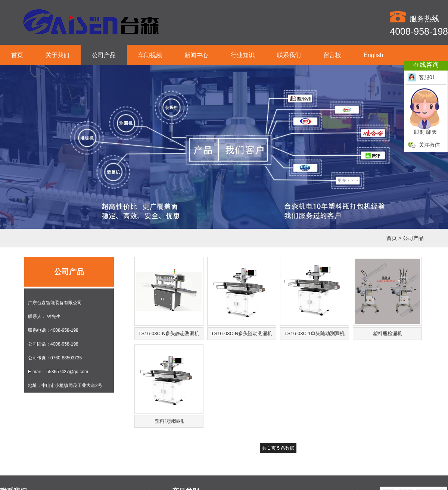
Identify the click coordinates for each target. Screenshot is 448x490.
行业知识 (243, 55)
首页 (17, 55)
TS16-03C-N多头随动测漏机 (242, 333)
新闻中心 (196, 55)
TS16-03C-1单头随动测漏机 (315, 333)
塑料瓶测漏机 (169, 421)
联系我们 (289, 55)
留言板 (332, 55)
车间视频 (150, 55)
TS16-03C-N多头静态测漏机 (169, 333)
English (373, 55)
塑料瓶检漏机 (388, 333)
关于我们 (57, 55)
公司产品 (104, 55)
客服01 (421, 77)
